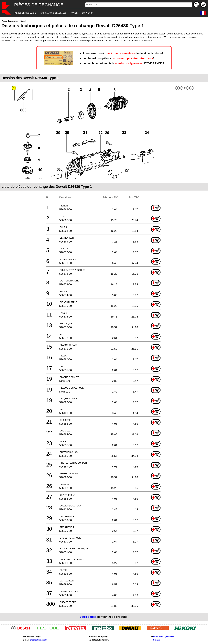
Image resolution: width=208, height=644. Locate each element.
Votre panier (88, 617)
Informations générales (163, 636)
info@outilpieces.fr (38, 640)
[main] (104, 320)
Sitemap (157, 640)
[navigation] (100, 13)
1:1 (184, 88)
